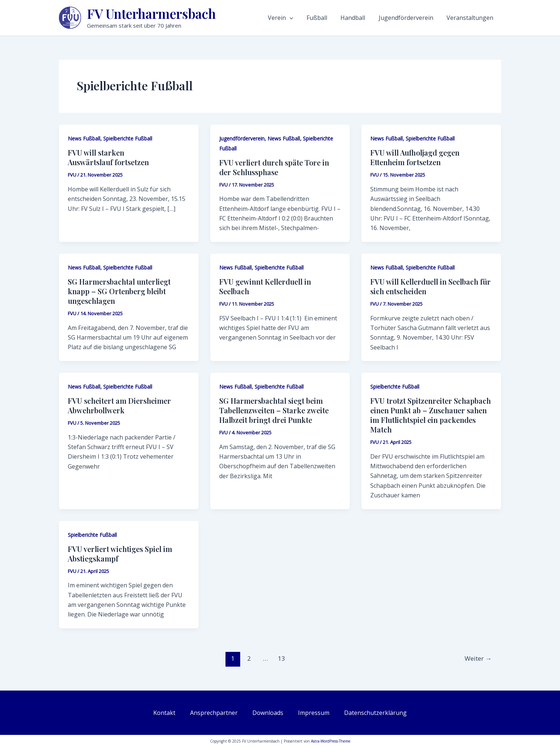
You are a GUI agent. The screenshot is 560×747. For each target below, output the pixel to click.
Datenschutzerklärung (375, 713)
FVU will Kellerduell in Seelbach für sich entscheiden (430, 286)
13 (281, 658)
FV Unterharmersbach (151, 13)
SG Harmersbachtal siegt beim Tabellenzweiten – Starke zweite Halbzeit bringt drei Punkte (274, 410)
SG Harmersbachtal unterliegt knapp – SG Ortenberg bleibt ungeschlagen (119, 291)
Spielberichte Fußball (128, 138)
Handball (365, 18)
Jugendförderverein (414, 18)
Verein (301, 18)
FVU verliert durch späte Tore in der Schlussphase (274, 167)
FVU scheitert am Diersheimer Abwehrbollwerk (119, 405)
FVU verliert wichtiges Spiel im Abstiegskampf (120, 554)
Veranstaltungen (474, 18)
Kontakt (164, 713)
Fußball (333, 18)
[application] (310, 18)
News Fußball (84, 138)
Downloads (268, 713)
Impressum (314, 713)
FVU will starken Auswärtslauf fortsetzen (108, 157)
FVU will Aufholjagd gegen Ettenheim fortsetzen (415, 157)
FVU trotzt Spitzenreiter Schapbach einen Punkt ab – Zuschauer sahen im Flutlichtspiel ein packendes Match (430, 415)
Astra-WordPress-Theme (331, 741)
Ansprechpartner (214, 713)
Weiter (478, 658)
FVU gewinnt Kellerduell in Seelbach (265, 286)
